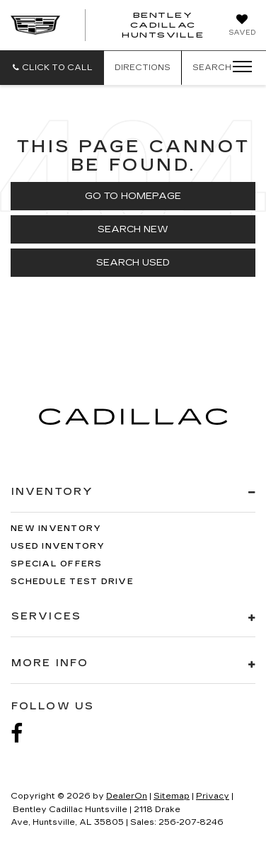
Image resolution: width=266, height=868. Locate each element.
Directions (143, 68)
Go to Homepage (133, 196)
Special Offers (57, 564)
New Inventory (56, 529)
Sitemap (172, 796)
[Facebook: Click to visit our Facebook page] (24, 734)
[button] (52, 68)
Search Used (133, 263)
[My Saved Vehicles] (242, 26)
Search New (133, 229)
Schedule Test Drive (72, 582)
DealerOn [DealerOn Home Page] (127, 796)
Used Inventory (58, 546)
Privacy (213, 796)
